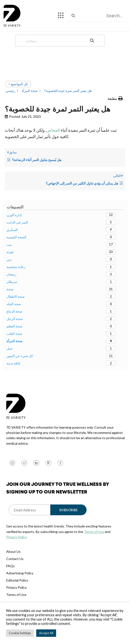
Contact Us (15, 574)
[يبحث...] (54, 55)
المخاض (53, 145)
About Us (13, 566)
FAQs (10, 581)
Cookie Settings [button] (20, 633)
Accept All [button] (46, 633)
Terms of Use (94, 546)
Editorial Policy (17, 595)
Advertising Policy (20, 588)
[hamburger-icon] (61, 16)
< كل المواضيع (18, 98)
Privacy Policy (16, 552)
